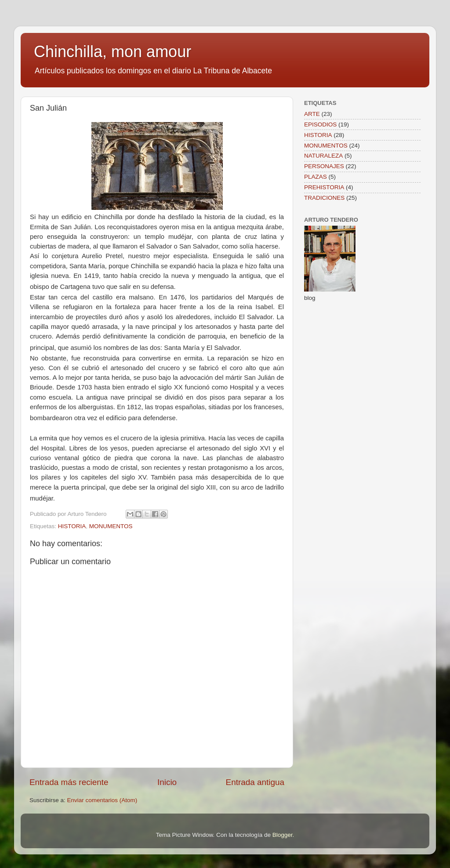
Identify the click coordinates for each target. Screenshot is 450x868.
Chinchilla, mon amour (112, 52)
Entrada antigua (255, 782)
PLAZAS (316, 177)
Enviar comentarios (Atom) (102, 800)
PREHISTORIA (324, 187)
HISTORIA (72, 526)
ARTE (312, 114)
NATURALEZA (323, 156)
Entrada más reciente (69, 782)
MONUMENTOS (111, 526)
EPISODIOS (320, 124)
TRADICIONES (324, 198)
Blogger (283, 835)
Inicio (167, 782)
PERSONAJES (324, 166)
